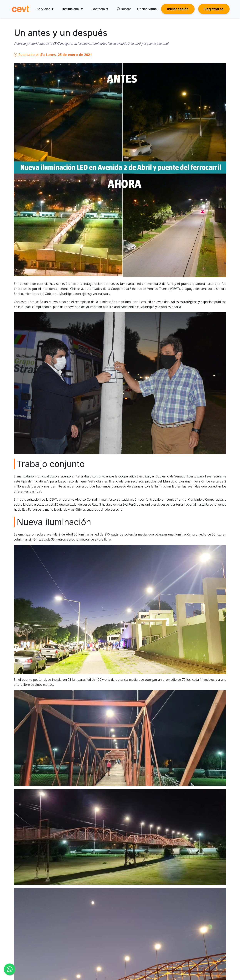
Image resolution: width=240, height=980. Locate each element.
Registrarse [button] (214, 9)
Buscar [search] (124, 9)
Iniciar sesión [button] (178, 9)
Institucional (73, 9)
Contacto (100, 9)
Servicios (45, 9)
